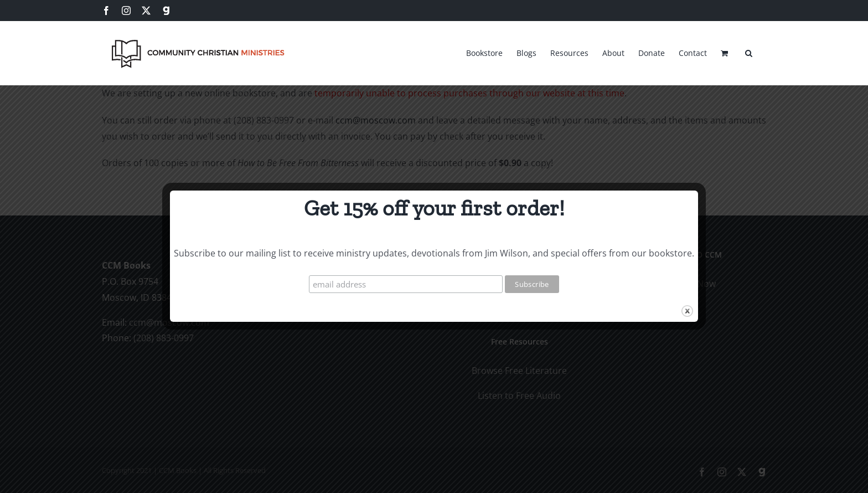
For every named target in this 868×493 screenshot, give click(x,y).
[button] (749, 52)
